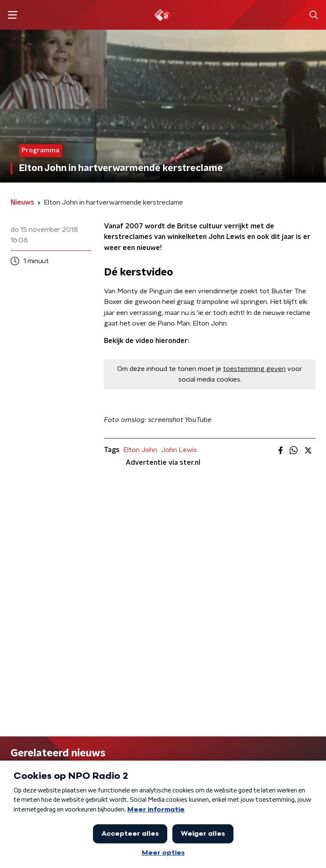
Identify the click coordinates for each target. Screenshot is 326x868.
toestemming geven (254, 369)
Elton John (140, 450)
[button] (13, 15)
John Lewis (179, 450)
